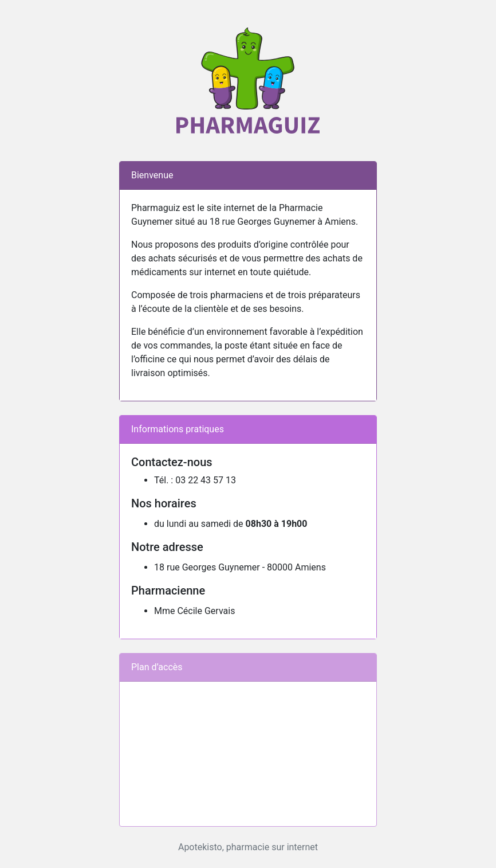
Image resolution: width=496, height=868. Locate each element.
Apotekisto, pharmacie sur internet (248, 847)
